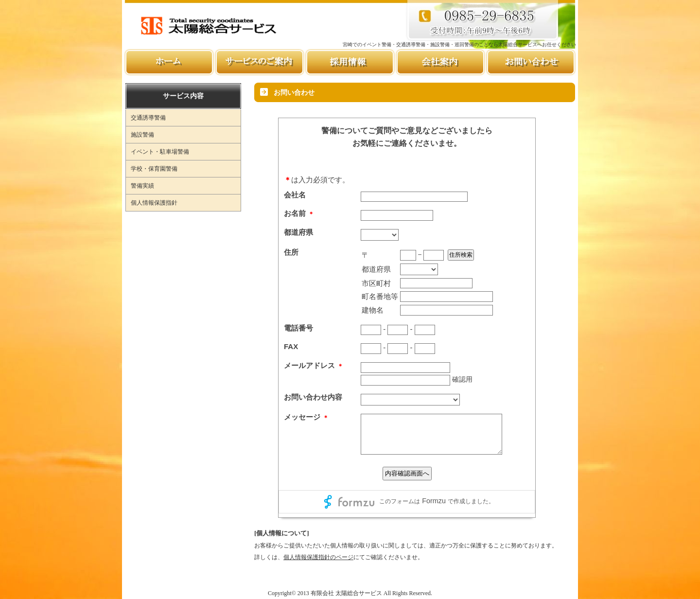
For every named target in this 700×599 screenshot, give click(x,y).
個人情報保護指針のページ (318, 557)
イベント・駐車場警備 (160, 152)
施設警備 (142, 135)
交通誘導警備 (148, 118)
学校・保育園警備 (154, 169)
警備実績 (142, 186)
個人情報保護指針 (154, 203)
